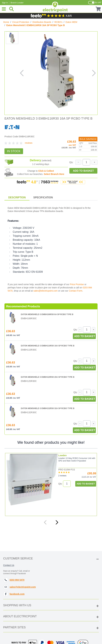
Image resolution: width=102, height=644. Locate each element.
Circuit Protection (21, 22)
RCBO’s (58, 22)
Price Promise (77, 284)
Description (17, 197)
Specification (43, 197)
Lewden (63, 455)
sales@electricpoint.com (46, 291)
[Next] (57, 522)
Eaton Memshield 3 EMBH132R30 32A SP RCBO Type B (48, 408)
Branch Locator (17, 3)
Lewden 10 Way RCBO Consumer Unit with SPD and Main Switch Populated (77, 460)
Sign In (5, 3)
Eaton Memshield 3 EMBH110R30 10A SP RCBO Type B (48, 346)
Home (6, 22)
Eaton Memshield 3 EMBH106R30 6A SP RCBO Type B (47, 314)
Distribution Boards (42, 22)
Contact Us (9, 565)
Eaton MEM (71, 22)
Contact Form (76, 291)
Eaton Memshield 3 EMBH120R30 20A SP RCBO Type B (48, 377)
